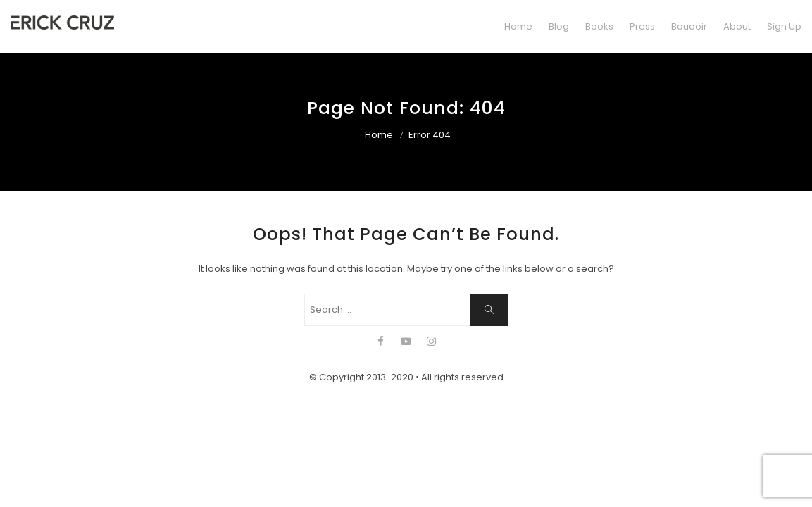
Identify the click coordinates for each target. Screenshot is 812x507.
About (737, 26)
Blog (559, 26)
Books (599, 26)
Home (518, 26)
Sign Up (784, 26)
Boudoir (689, 26)
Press (642, 26)
